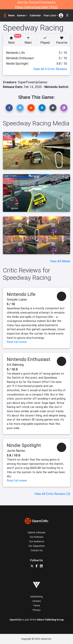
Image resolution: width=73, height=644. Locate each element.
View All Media (60, 261)
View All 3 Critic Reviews (50, 69)
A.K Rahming (15, 365)
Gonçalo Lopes (17, 299)
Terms (36, 605)
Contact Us (37, 550)
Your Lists (50, 15)
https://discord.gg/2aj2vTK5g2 (36, 7)
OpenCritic (16, 620)
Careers (37, 601)
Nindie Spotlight (24, 445)
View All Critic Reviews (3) (52, 494)
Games (21, 15)
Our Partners (37, 537)
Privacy (37, 610)
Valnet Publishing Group (50, 620)
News (11, 15)
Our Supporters (37, 546)
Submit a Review (36, 532)
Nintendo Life (21, 294)
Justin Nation (16, 451)
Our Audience (37, 541)
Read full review (17, 342)
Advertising (36, 597)
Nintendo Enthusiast (29, 359)
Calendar (35, 15)
